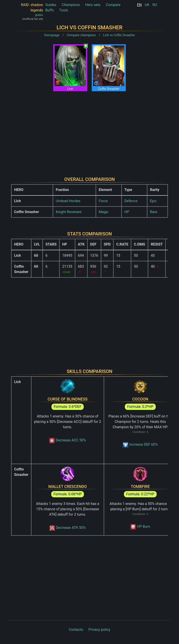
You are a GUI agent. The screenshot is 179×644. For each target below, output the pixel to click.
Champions (71, 5)
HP (127, 212)
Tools (64, 10)
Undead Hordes (68, 201)
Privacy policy (99, 630)
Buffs (49, 10)
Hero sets (93, 5)
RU (155, 5)
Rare (153, 212)
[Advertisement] (89, 130)
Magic (104, 212)
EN (140, 5)
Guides (51, 5)
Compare (113, 5)
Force (103, 201)
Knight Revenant (69, 212)
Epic (153, 201)
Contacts (76, 630)
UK (147, 5)
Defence (131, 201)
